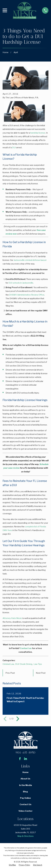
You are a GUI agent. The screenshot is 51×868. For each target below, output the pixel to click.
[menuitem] (12, 865)
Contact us (26, 648)
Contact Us (26, 804)
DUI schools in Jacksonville (21, 283)
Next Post (41, 673)
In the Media (26, 785)
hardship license (38, 133)
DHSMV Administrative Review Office (27, 295)
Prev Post (10, 673)
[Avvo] (31, 759)
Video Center (26, 811)
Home (26, 772)
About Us (25, 779)
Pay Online (26, 798)
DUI (14, 148)
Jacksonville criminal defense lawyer (30, 260)
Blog (25, 792)
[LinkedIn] (26, 759)
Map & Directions (26, 836)
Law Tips (38, 664)
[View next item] (18, 719)
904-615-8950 (25, 753)
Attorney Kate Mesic (12, 618)
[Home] (24, 10)
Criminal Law (8, 664)
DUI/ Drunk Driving (24, 664)
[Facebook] (20, 759)
